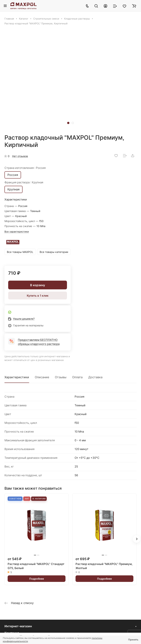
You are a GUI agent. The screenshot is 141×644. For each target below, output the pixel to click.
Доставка (95, 377)
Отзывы (61, 377)
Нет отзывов (20, 156)
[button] (68, 123)
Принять (133, 640)
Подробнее (37, 579)
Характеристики (17, 377)
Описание (42, 377)
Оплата (77, 377)
